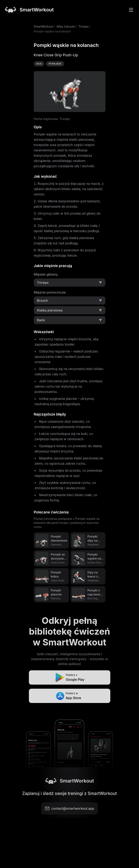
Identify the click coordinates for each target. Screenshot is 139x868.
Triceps (83, 26)
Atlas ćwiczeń (66, 26)
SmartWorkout (43, 26)
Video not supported (70, 92)
